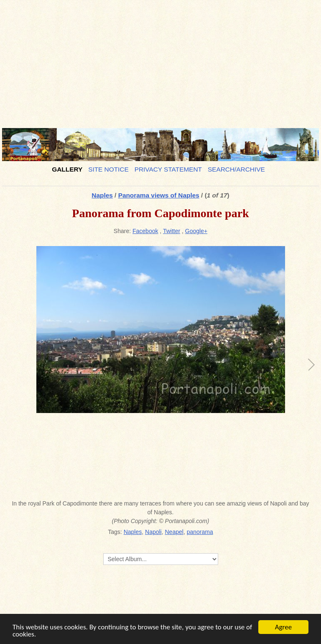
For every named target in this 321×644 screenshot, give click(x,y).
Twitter (172, 231)
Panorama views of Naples (159, 195)
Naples (102, 195)
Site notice (108, 169)
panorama (200, 532)
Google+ (196, 231)
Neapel (174, 532)
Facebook (145, 231)
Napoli (153, 532)
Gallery (67, 169)
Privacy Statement (168, 169)
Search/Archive (236, 169)
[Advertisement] (160, 61)
